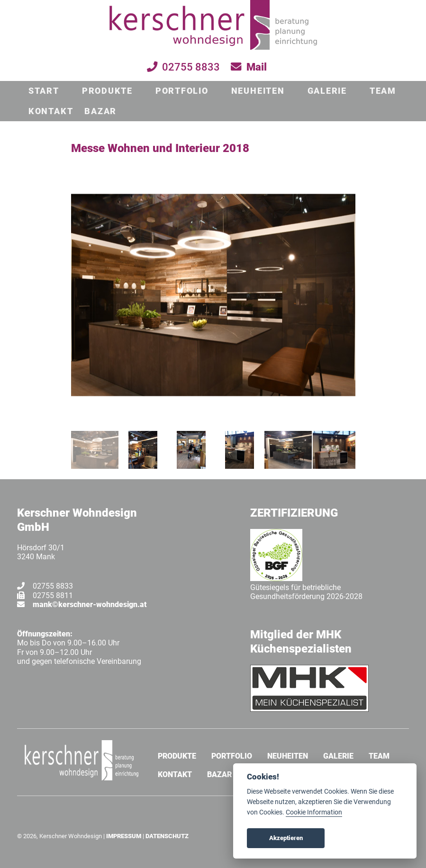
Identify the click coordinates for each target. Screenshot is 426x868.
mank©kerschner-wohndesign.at (90, 604)
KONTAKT (51, 111)
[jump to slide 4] (240, 450)
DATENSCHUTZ (167, 836)
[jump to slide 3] (191, 450)
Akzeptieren (286, 838)
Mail (257, 67)
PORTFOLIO (182, 91)
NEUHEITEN (258, 91)
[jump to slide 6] (336, 450)
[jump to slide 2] (143, 450)
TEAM (383, 91)
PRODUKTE (107, 91)
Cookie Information (314, 812)
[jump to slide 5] (288, 450)
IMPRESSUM (124, 836)
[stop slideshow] (214, 414)
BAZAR (100, 111)
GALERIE (327, 91)
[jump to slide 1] (95, 450)
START (44, 91)
